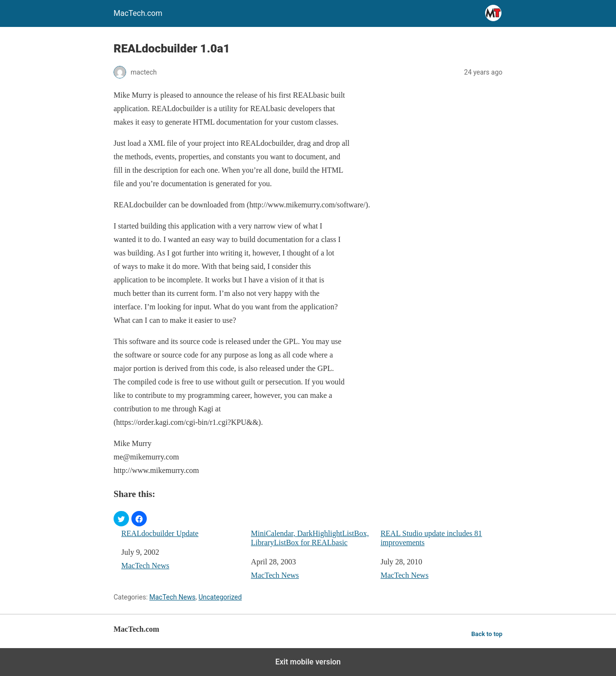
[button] (121, 519)
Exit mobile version (308, 662)
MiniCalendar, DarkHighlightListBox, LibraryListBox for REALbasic (310, 538)
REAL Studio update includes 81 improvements (431, 538)
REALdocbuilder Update (160, 533)
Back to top (487, 634)
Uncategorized (220, 597)
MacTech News (145, 566)
